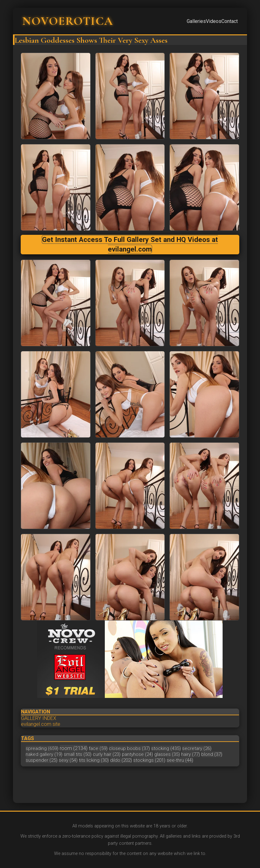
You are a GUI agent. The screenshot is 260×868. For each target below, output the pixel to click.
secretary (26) (197, 748)
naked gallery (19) (44, 754)
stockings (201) (149, 760)
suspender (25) (42, 760)
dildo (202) (121, 760)
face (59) (98, 748)
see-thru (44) (180, 760)
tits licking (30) (94, 760)
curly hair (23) (107, 754)
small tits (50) (78, 754)
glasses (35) (167, 754)
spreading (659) (42, 748)
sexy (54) (68, 760)
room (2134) (74, 748)
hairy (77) (191, 754)
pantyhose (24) (137, 754)
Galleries (196, 21)
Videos (214, 21)
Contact (230, 21)
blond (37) (212, 754)
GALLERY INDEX (39, 718)
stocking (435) (166, 748)
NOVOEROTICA (68, 21)
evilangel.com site (41, 724)
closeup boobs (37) (129, 748)
